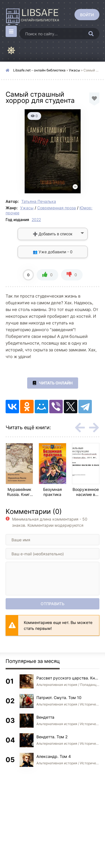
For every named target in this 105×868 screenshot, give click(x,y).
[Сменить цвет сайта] (11, 50)
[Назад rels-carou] (80, 428)
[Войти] (87, 15)
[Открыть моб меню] (11, 31)
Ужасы (74, 70)
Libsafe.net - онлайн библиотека (39, 70)
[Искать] (91, 34)
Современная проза (57, 208)
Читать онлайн (53, 383)
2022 (36, 220)
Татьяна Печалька (39, 201)
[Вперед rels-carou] (94, 428)
